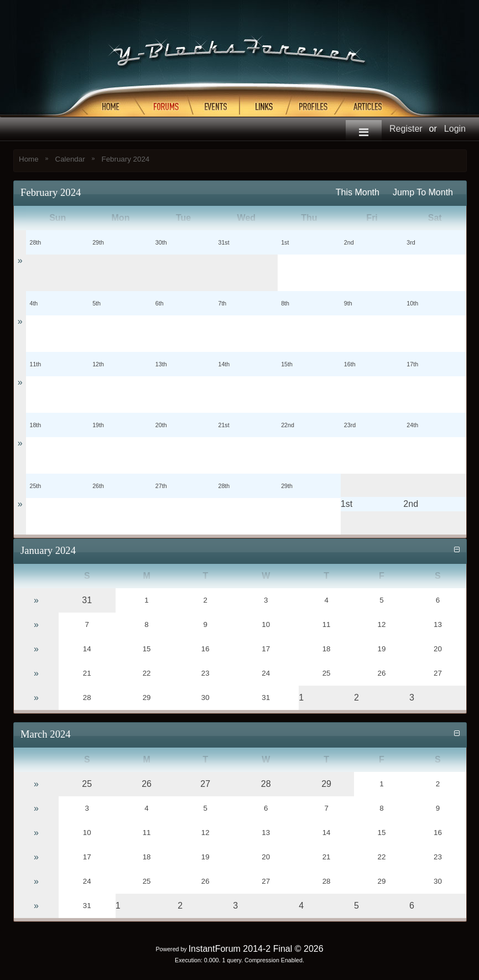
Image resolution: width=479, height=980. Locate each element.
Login (455, 129)
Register (406, 129)
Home (29, 159)
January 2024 (48, 550)
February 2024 (126, 159)
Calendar (70, 159)
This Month (358, 192)
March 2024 (46, 734)
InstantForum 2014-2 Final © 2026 (256, 949)
